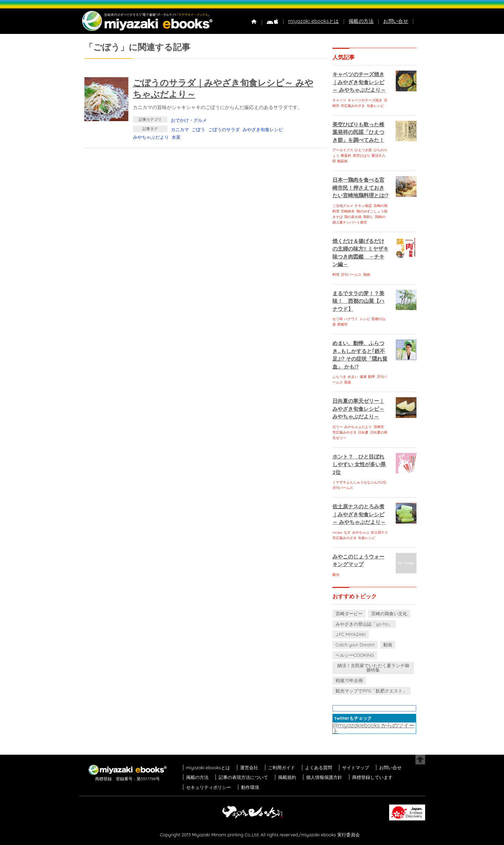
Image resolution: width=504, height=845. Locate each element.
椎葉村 (346, 156)
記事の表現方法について (243, 777)
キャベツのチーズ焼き (365, 100)
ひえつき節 (363, 150)
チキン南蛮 (363, 206)
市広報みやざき (353, 106)
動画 (388, 645)
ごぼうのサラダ (224, 129)
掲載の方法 (361, 21)
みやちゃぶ (361, 532)
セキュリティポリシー (209, 787)
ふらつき (339, 377)
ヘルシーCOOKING (355, 655)
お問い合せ (396, 21)
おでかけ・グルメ (189, 120)
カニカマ (180, 129)
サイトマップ (356, 767)
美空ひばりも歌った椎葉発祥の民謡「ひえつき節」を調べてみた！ (358, 132)
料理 (336, 275)
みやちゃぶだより (151, 137)
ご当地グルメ (343, 206)
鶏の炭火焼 (353, 217)
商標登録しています (372, 777)
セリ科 (338, 319)
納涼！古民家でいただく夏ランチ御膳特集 (373, 668)
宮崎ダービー (349, 614)
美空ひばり (361, 156)
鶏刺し (368, 217)
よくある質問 (319, 767)
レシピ (365, 319)
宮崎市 (379, 427)
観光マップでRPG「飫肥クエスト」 (372, 691)
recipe (337, 532)
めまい (353, 377)
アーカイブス (343, 150)
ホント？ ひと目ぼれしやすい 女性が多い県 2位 (359, 464)
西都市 (342, 324)
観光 (336, 575)
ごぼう (198, 129)
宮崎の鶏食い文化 (389, 614)
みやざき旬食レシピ (263, 129)
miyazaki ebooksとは (314, 21)
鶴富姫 (342, 161)
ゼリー (338, 427)
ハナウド (351, 319)
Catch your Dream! (355, 645)
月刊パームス (351, 275)
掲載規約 (287, 777)
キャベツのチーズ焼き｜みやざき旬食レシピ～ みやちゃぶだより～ (359, 82)
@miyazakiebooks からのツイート (374, 728)
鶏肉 (367, 275)
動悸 (372, 377)
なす (347, 532)
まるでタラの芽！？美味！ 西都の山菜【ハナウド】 (358, 301)
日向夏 (363, 432)
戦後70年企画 (349, 680)
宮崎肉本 (348, 211)
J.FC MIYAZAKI (351, 634)
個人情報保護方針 (324, 777)
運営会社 (249, 767)
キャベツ (339, 100)
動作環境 (250, 787)
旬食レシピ (375, 106)
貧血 (348, 382)
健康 (363, 377)
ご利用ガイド (282, 767)
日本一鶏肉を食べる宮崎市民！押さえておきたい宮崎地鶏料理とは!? (360, 188)
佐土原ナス (379, 532)
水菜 (176, 137)
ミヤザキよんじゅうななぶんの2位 (359, 482)
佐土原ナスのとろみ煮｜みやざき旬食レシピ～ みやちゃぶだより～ (359, 514)
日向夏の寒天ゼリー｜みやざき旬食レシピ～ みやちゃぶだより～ (358, 409)
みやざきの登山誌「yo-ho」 (364, 624)
